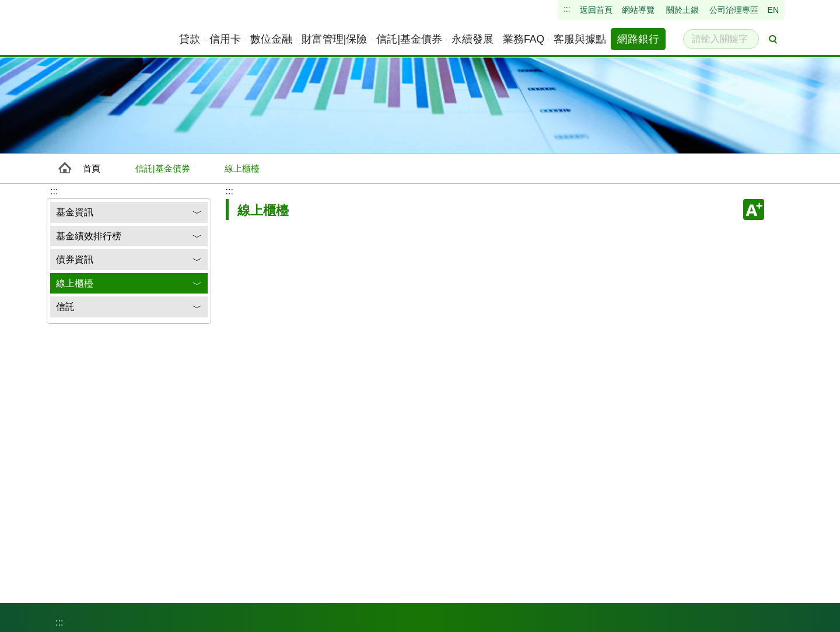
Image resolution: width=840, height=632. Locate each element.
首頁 (92, 168)
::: (230, 191)
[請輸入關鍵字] (721, 39)
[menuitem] (190, 39)
